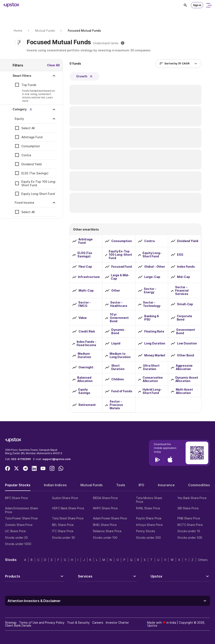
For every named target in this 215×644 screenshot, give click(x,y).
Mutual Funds (45, 31)
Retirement (87, 405)
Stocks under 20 (16, 538)
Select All (28, 128)
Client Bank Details (18, 625)
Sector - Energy (150, 291)
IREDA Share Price (105, 498)
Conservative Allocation (153, 379)
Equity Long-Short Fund (38, 194)
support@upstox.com (56, 459)
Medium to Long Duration (120, 355)
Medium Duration (84, 355)
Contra (26, 155)
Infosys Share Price (149, 525)
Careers (98, 622)
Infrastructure (89, 277)
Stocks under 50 (64, 538)
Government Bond (186, 331)
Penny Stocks (146, 531)
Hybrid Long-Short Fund (152, 391)
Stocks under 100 (105, 538)
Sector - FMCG (85, 304)
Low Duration (187, 343)
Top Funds (29, 85)
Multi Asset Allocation (184, 391)
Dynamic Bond (118, 331)
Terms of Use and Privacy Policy (42, 622)
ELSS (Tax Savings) (35, 173)
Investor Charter (117, 622)
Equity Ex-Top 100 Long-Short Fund (39, 183)
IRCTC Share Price (190, 525)
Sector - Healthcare (119, 304)
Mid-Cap (183, 277)
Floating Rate (154, 331)
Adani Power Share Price (110, 518)
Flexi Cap (85, 267)
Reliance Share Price (107, 531)
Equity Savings (84, 391)
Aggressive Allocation (184, 367)
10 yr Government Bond (119, 318)
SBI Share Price (188, 508)
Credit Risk (87, 331)
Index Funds (186, 267)
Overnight (86, 367)
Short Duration (118, 367)
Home (18, 31)
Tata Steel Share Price (68, 518)
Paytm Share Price (149, 518)
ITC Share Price (63, 531)
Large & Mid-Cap (120, 277)
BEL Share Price (63, 525)
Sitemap (11, 622)
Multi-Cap (86, 291)
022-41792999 (21, 459)
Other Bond (186, 355)
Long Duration (155, 343)
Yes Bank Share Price (192, 498)
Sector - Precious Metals (116, 405)
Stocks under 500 (190, 538)
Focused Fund (121, 267)
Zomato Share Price (19, 525)
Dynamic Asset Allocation (187, 379)
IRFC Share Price (16, 498)
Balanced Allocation (85, 379)
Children (118, 379)
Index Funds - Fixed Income (87, 343)
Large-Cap (152, 277)
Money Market (155, 355)
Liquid (116, 343)
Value (83, 318)
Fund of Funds (122, 391)
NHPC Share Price (105, 508)
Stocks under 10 (189, 531)
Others (203, 560)
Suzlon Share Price (65, 498)
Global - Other (155, 267)
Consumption (31, 146)
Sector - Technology (152, 304)
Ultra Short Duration (151, 367)
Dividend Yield (31, 164)
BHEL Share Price (105, 525)
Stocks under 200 (148, 538)
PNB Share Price (189, 518)
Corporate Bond (185, 318)
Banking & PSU (152, 318)
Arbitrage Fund (32, 137)
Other (116, 291)
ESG (180, 255)
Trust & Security (78, 622)
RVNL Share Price (148, 508)
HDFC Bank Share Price (68, 508)
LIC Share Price (15, 531)
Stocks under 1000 (18, 544)
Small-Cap (185, 304)
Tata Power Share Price (21, 518)
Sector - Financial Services (182, 291)
